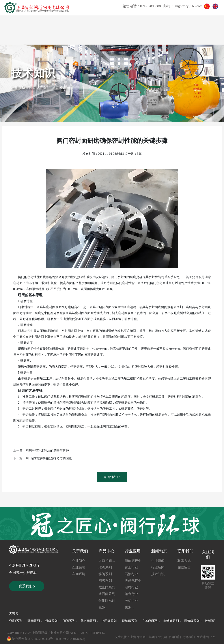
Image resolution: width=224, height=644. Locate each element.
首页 (43, 88)
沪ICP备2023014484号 (71, 639)
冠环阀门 (189, 637)
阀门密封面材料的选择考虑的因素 (49, 458)
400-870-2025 (24, 565)
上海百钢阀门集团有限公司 (149, 637)
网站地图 (203, 637)
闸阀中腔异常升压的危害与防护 (47, 451)
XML (214, 637)
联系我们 (27, 586)
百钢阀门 (175, 637)
